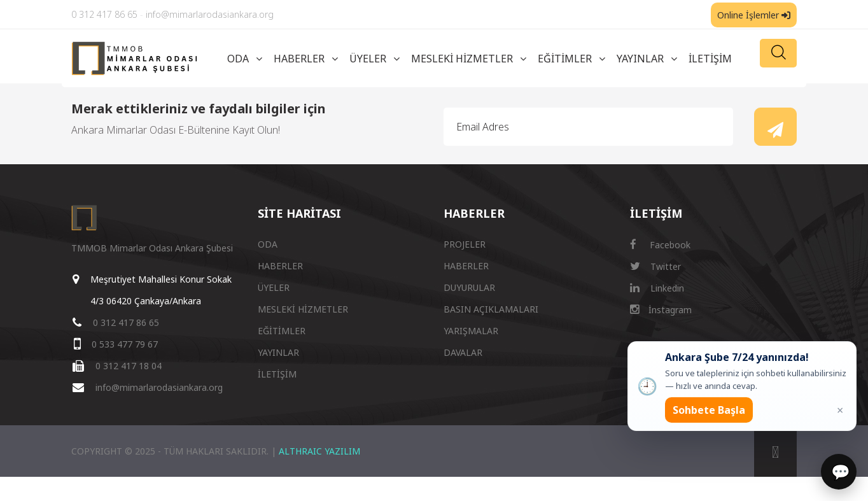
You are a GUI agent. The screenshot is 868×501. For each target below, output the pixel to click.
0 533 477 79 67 (125, 344)
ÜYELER (368, 59)
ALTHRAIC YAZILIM (319, 451)
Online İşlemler (754, 15)
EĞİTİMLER (565, 59)
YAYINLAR (640, 59)
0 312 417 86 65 (104, 14)
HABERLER (299, 59)
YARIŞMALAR (471, 331)
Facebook (660, 245)
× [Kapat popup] (840, 410)
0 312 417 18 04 (129, 366)
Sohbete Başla (709, 410)
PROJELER (465, 244)
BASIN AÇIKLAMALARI (491, 309)
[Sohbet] (839, 472)
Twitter (655, 266)
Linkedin (657, 288)
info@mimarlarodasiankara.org (210, 14)
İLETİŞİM (710, 59)
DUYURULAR (469, 287)
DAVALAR (463, 352)
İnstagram (661, 310)
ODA (238, 59)
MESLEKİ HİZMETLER (462, 59)
